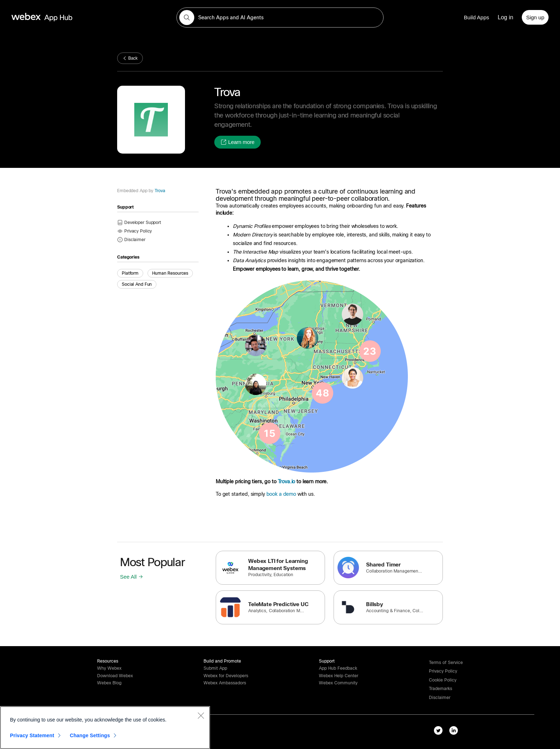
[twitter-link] (440, 732)
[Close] (201, 717)
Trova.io (287, 481)
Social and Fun (137, 284)
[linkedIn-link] (455, 732)
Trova (159, 191)
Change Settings (90, 737)
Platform (130, 273)
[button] (187, 18)
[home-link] (56, 17)
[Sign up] (535, 17)
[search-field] (280, 18)
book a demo (281, 494)
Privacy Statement (32, 737)
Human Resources (170, 273)
